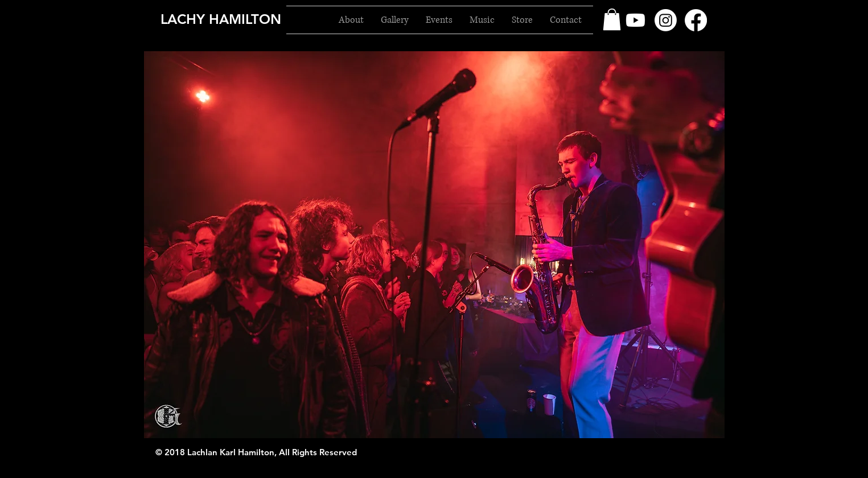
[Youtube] (635, 20)
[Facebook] (696, 20)
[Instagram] (666, 20)
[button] (612, 19)
